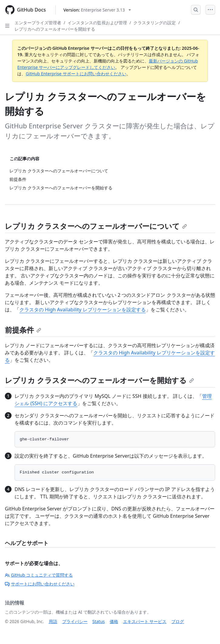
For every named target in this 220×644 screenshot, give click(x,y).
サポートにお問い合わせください (40, 584)
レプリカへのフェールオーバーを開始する (55, 29)
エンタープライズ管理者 (38, 23)
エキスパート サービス (145, 621)
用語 (53, 621)
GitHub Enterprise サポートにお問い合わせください (76, 74)
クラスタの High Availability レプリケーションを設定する (83, 310)
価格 (114, 621)
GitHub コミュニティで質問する (39, 575)
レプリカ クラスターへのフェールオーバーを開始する (99, 380)
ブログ (178, 621)
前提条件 (23, 330)
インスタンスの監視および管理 (97, 23)
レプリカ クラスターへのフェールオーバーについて (96, 226)
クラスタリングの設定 (155, 23)
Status (99, 621)
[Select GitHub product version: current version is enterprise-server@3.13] (97, 10)
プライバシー (75, 621)
